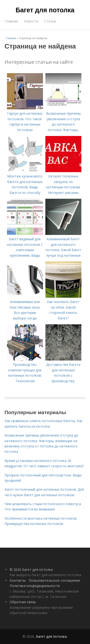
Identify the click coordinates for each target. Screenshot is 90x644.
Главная (11, 21)
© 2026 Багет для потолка (31, 570)
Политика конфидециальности (35, 586)
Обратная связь (23, 602)
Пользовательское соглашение (54, 580)
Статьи (50, 21)
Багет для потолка (45, 10)
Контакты (18, 580)
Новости (31, 21)
